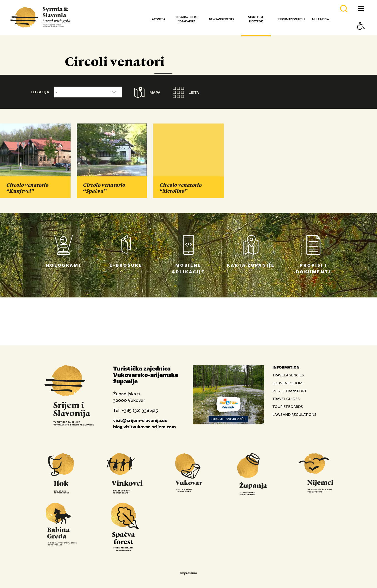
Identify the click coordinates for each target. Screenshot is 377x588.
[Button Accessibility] (361, 34)
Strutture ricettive (256, 19)
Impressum (189, 573)
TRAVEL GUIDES (286, 399)
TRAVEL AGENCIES (288, 375)
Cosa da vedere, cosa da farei (187, 19)
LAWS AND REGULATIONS (294, 414)
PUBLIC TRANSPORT (290, 391)
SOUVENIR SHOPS (288, 383)
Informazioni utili (291, 19)
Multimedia (320, 19)
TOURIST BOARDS (288, 407)
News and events (221, 19)
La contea (158, 19)
